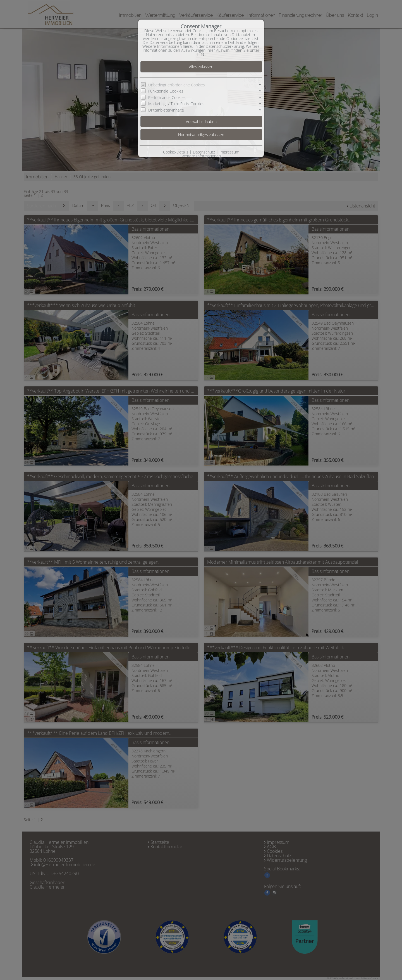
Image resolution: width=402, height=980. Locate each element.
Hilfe (201, 54)
